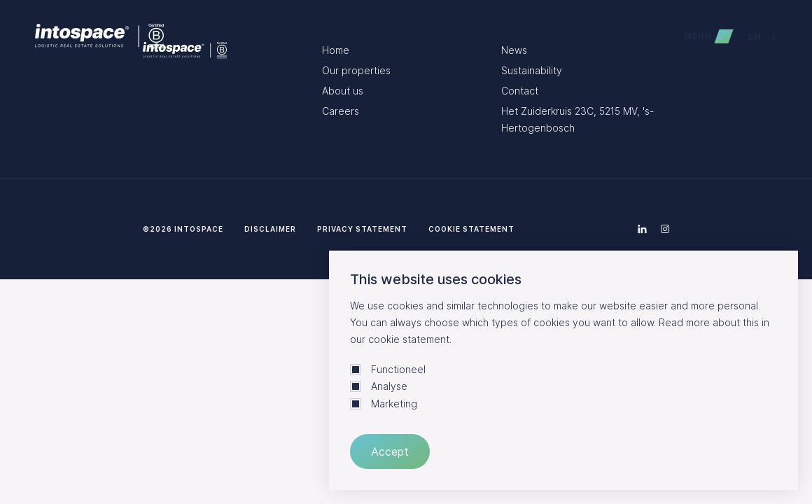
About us (343, 91)
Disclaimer (270, 229)
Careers (341, 111)
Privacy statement (362, 229)
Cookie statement (471, 229)
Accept (390, 451)
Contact (520, 91)
